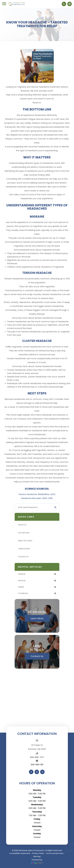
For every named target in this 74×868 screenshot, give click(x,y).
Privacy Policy (38, 853)
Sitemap (37, 856)
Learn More (37, 618)
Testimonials (24, 549)
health (21, 587)
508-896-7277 (37, 757)
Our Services (24, 533)
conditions (23, 593)
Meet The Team (25, 541)
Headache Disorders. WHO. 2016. (37, 498)
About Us (22, 525)
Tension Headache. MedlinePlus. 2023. (37, 494)
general (22, 574)
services (22, 581)
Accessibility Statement (20, 853)
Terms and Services (55, 853)
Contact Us (23, 557)
